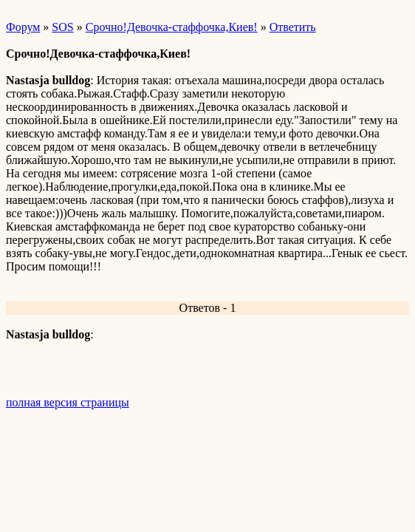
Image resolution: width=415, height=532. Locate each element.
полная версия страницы (68, 402)
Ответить (293, 27)
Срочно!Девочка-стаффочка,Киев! (172, 27)
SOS (62, 27)
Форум (23, 27)
